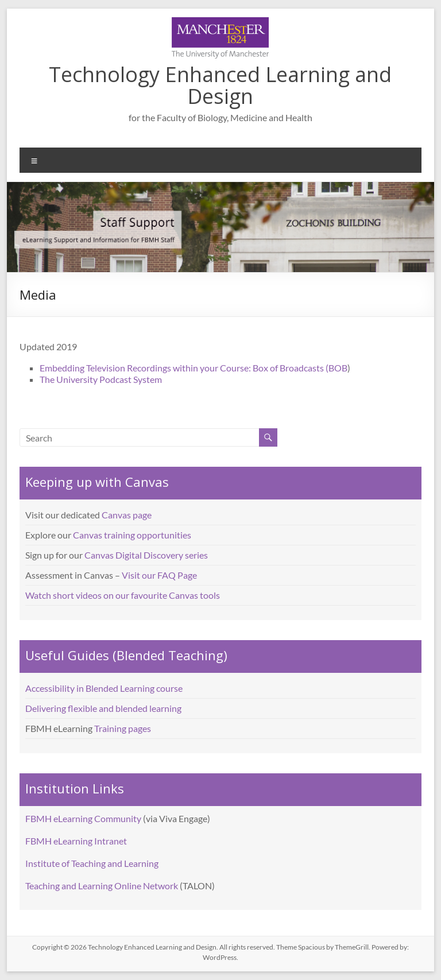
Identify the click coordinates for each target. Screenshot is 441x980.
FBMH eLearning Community (83, 818)
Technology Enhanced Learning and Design (220, 85)
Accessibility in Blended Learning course (104, 688)
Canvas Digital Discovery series (146, 555)
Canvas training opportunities (132, 535)
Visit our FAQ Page (159, 575)
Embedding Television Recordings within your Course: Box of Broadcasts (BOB (194, 368)
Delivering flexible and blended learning (103, 708)
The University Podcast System (101, 379)
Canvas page (127, 515)
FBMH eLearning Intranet (76, 841)
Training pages (123, 728)
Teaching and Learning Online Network (102, 886)
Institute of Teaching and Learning (92, 863)
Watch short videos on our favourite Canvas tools (123, 595)
